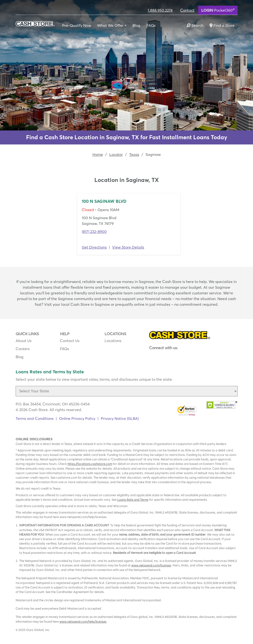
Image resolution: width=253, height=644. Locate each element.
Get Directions (94, 247)
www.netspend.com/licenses (151, 565)
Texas (134, 154)
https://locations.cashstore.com (90, 464)
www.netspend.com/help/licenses (83, 621)
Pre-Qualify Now (77, 25)
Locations (113, 341)
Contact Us (70, 341)
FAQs (151, 25)
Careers (23, 349)
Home (98, 154)
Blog (136, 25)
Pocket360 (218, 10)
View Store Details (128, 247)
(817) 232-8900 (94, 232)
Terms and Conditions (35, 418)
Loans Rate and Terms (133, 500)
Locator (116, 154)
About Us (24, 341)
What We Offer (110, 25)
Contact (187, 10)
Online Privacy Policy (77, 418)
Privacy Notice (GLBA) (120, 418)
